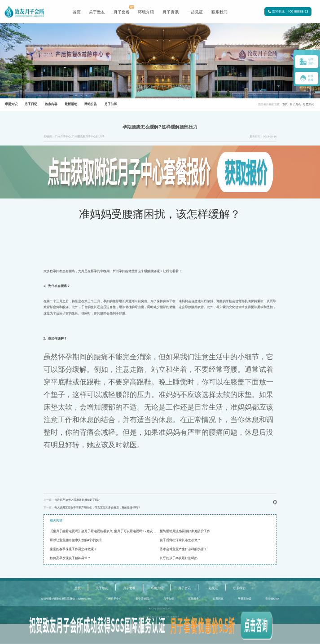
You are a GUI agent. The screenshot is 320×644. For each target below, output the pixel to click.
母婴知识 (308, 104)
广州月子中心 (114, 599)
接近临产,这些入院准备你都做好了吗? (77, 500)
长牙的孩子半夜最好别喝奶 (179, 558)
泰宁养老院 (142, 599)
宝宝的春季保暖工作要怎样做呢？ (73, 549)
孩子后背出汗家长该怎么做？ (180, 540)
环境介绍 (146, 12)
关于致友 (97, 12)
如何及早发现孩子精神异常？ (70, 558)
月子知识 (169, 599)
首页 (77, 12)
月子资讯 (171, 12)
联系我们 (219, 12)
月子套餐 (122, 12)
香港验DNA (272, 599)
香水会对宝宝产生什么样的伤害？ (183, 549)
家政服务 (193, 599)
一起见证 (195, 12)
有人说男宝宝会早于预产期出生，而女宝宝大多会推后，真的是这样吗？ (97, 507)
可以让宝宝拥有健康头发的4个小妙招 (76, 540)
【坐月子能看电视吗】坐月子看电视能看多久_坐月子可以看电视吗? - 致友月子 (105, 531)
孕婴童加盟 (245, 599)
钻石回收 (218, 599)
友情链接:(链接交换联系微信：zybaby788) (66, 599)
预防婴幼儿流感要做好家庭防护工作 (185, 531)
